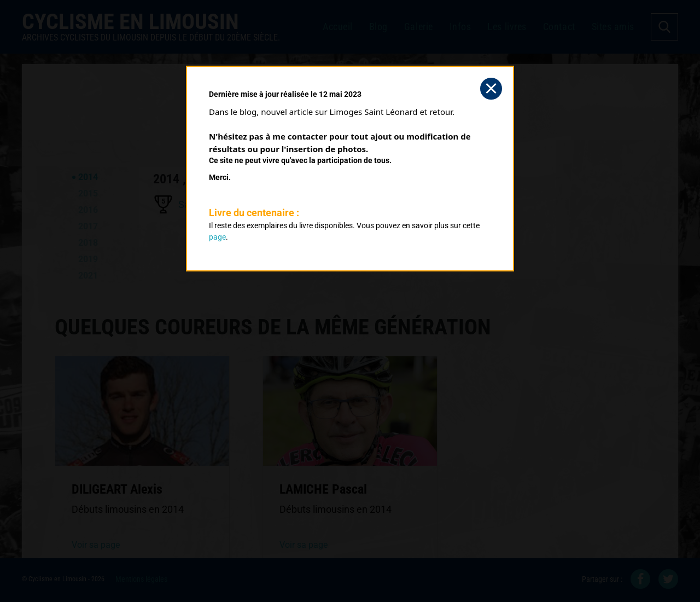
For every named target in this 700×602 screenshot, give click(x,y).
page (217, 237)
